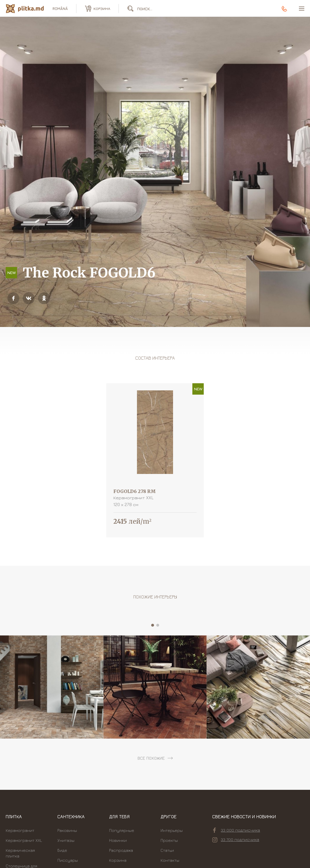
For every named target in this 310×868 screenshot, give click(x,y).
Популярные (122, 830)
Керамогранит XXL (24, 840)
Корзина (118, 860)
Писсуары (68, 860)
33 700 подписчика (236, 840)
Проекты (169, 840)
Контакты (170, 860)
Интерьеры (172, 830)
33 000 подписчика (237, 830)
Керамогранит (20, 830)
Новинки (118, 840)
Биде (62, 850)
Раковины (67, 830)
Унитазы (66, 840)
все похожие (151, 758)
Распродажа (121, 850)
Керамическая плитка (20, 853)
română (60, 9)
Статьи (167, 850)
